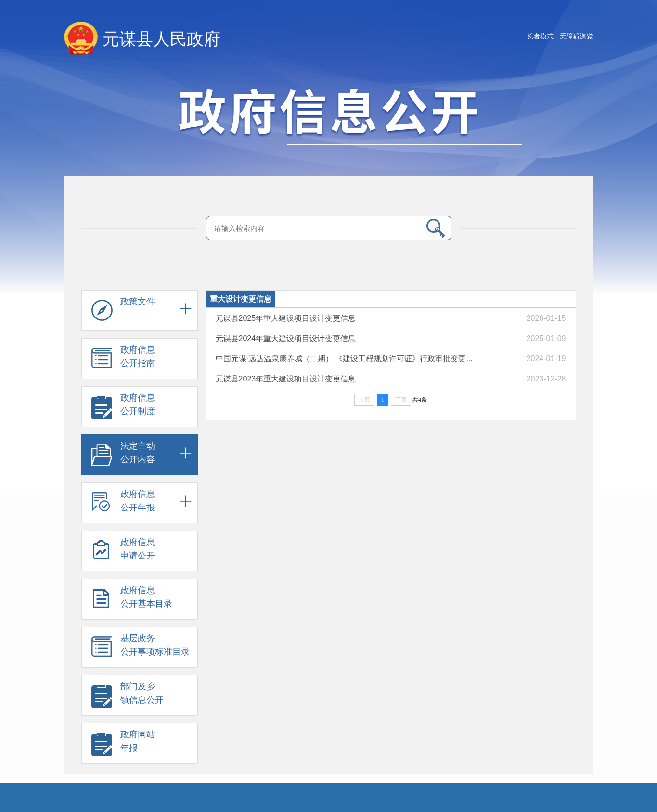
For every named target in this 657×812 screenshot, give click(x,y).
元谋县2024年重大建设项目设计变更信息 (286, 338)
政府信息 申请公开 (123, 553)
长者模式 (540, 36)
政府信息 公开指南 (123, 361)
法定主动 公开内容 (123, 457)
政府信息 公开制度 (123, 409)
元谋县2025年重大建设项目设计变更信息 (286, 318)
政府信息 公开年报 (123, 505)
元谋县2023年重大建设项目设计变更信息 (286, 379)
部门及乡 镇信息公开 (128, 698)
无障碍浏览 (577, 36)
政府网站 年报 (123, 746)
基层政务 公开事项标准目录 (141, 649)
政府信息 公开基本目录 (132, 601)
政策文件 (123, 313)
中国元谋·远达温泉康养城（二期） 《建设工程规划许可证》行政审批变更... (344, 359)
